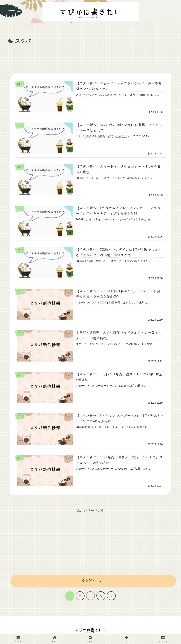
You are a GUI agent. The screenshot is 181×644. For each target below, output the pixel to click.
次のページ (93, 580)
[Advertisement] (90, 56)
